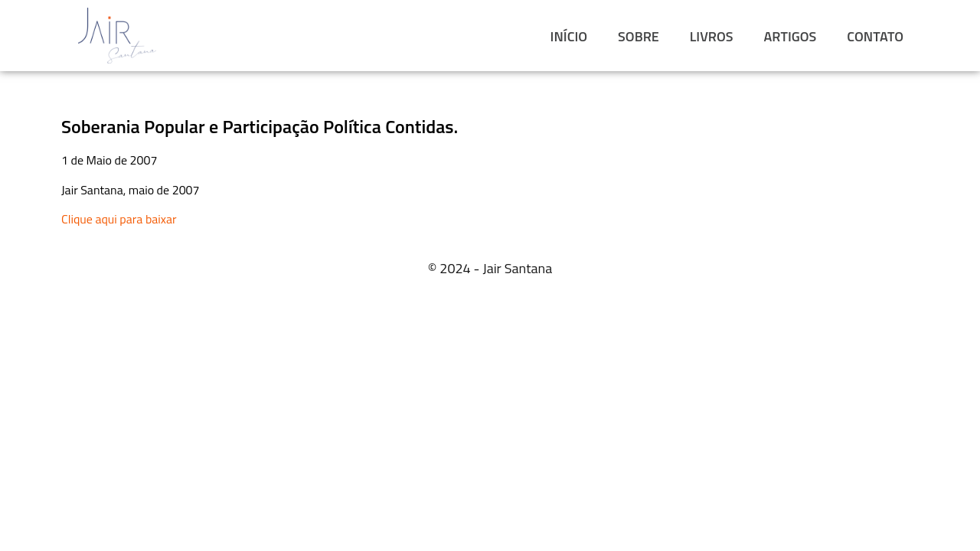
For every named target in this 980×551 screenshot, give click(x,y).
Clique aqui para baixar (119, 219)
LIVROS (712, 36)
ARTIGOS (791, 36)
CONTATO (875, 36)
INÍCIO (569, 36)
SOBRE (639, 36)
